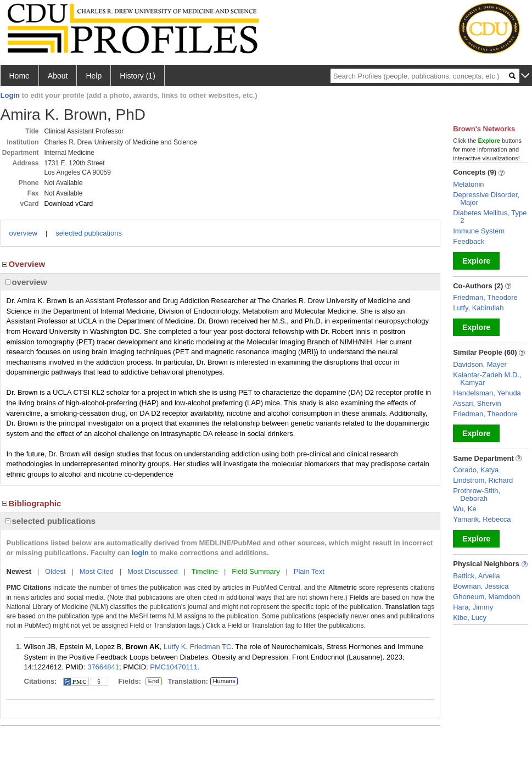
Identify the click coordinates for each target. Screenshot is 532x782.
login (140, 553)
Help (94, 76)
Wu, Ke (464, 509)
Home (19, 76)
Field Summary (256, 571)
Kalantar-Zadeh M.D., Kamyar (487, 379)
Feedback (469, 241)
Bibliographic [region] (31, 503)
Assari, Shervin (477, 403)
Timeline (205, 571)
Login (10, 95)
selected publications (89, 233)
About (58, 76)
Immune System (479, 231)
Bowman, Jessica (481, 586)
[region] (221, 282)
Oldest (55, 571)
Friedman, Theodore (485, 297)
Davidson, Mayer (480, 364)
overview (23, 233)
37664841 (103, 667)
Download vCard (69, 204)
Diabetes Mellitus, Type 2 (490, 217)
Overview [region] (23, 264)
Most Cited (97, 571)
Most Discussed (153, 571)
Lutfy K (175, 647)
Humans (224, 681)
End (154, 682)
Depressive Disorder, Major (486, 199)
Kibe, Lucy (470, 618)
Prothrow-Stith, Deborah (477, 495)
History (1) (138, 76)
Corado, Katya (476, 470)
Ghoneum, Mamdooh (486, 597)
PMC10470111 (174, 667)
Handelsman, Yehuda (487, 393)
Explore (476, 261)
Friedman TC (211, 647)
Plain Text (309, 571)
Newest (19, 571)
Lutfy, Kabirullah (478, 308)
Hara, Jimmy (473, 607)
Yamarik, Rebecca (482, 519)
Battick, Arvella (476, 576)
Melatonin (468, 184)
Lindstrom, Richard (483, 480)
